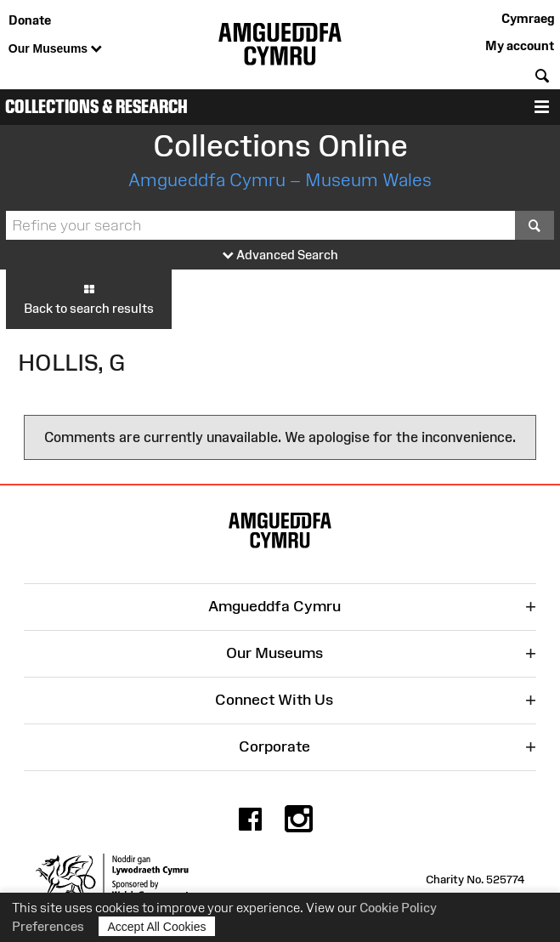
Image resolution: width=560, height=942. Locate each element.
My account (520, 45)
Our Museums (55, 49)
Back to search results (89, 298)
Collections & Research (96, 107)
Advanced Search (280, 255)
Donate (30, 20)
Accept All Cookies (157, 926)
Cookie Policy (398, 908)
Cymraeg (528, 18)
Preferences (48, 926)
